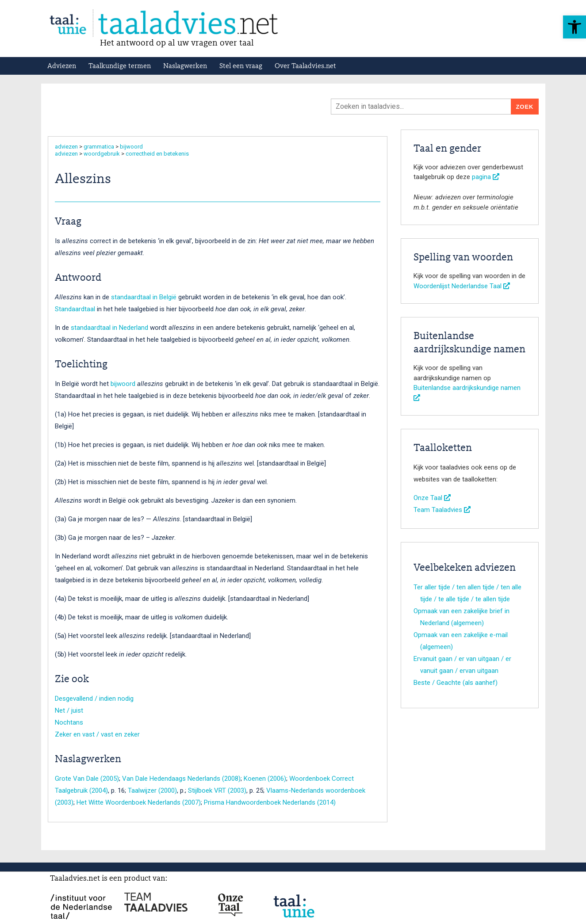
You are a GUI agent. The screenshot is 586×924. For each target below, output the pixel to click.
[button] (575, 27)
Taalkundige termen (120, 66)
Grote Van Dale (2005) (87, 779)
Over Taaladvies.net (305, 66)
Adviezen (62, 66)
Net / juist (69, 710)
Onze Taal (432, 498)
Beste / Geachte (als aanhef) (456, 683)
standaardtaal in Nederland (109, 328)
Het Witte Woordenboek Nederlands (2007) (139, 802)
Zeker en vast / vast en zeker (97, 734)
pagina (486, 177)
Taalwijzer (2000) (152, 790)
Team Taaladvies (442, 510)
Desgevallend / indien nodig (94, 699)
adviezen (66, 147)
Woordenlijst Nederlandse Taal (462, 286)
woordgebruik (102, 154)
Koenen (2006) (265, 779)
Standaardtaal (75, 309)
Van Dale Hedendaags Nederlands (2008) (181, 779)
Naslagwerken (185, 66)
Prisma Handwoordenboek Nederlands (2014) (270, 802)
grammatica (99, 147)
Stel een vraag (241, 66)
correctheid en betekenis (157, 154)
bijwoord (131, 147)
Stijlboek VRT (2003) (217, 790)
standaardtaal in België (144, 297)
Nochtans (69, 722)
